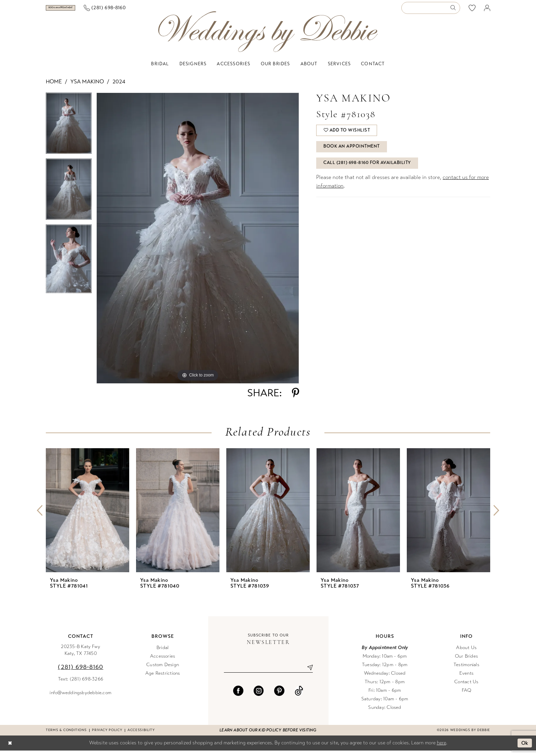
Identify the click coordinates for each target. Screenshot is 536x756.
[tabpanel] (69, 131)
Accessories (163, 662)
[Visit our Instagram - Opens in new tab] (259, 696)
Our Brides (466, 662)
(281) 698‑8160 (81, 672)
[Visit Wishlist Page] (472, 11)
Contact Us (466, 687)
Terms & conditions (66, 736)
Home (54, 87)
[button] (487, 11)
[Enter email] (268, 673)
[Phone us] (143, 11)
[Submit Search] (455, 11)
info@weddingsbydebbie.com (81, 698)
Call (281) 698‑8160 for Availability (368, 170)
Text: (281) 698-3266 (81, 684)
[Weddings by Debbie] (268, 37)
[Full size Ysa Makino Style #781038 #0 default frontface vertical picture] (198, 244)
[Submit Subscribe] (307, 673)
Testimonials (466, 670)
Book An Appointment (352, 153)
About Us (466, 653)
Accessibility (141, 736)
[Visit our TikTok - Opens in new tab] (299, 696)
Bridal (163, 653)
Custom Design (163, 670)
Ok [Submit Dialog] (525, 748)
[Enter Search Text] (431, 11)
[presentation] (88, 516)
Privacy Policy (107, 736)
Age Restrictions (163, 679)
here (441, 748)
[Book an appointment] (79, 11)
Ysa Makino (87, 87)
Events (466, 679)
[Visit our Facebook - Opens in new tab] (238, 696)
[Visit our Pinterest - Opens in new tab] (279, 696)
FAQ (467, 696)
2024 (119, 87)
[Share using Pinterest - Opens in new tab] (296, 398)
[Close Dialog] (10, 749)
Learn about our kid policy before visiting (268, 736)
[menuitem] (80, 11)
